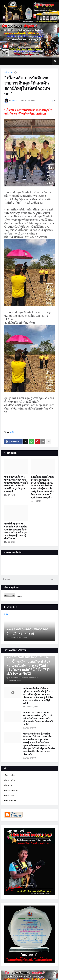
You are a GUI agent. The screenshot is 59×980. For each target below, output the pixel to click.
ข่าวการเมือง (10, 775)
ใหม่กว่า (6, 580)
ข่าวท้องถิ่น (9, 796)
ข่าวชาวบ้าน (10, 780)
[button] (55, 61)
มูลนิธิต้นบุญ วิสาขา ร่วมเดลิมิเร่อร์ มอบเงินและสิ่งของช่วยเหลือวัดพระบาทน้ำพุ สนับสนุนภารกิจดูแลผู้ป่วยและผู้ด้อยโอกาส (16, 531)
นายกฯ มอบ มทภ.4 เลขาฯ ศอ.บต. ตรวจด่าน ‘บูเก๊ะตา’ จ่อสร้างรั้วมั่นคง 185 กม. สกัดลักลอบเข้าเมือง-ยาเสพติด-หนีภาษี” (38, 718)
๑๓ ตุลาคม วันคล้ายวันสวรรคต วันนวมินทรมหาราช (27, 631)
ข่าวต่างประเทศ (11, 791)
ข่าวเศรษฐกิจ (10, 801)
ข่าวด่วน (8, 785)
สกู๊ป (16, 72)
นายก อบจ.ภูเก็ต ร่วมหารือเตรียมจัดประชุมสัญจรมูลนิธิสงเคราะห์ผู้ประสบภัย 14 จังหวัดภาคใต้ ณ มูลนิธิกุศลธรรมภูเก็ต (16, 484)
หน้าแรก (8, 72)
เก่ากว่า (53, 580)
